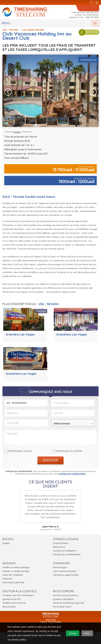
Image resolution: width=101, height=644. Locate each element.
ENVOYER (51, 459)
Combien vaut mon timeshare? (18, 594)
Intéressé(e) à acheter (69, 449)
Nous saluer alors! (62, 605)
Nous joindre (9, 605)
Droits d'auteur (61, 542)
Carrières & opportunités (66, 573)
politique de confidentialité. (72, 472)
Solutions (7, 577)
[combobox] (73, 423)
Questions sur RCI (12, 598)
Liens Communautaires (65, 570)
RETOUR (89, 33)
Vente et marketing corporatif (69, 601)
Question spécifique (63, 598)
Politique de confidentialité (67, 553)
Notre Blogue (60, 566)
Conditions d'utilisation (65, 549)
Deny (87, 633)
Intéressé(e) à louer (20, 449)
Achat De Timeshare (13, 573)
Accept (73, 633)
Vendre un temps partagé (16, 566)
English (6, 542)
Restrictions (59, 545)
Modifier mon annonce (14, 601)
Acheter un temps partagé (16, 570)
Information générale (13, 581)
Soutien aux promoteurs (65, 594)
